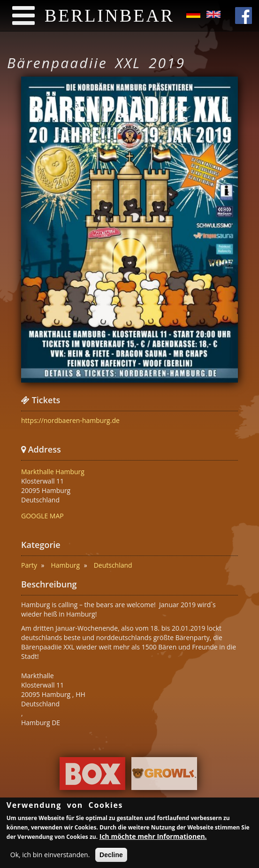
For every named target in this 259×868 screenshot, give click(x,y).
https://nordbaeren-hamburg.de (70, 420)
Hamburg (66, 565)
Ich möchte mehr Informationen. (153, 838)
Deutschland (113, 565)
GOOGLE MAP (42, 516)
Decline (111, 856)
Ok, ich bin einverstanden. (50, 856)
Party (29, 565)
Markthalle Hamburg (53, 472)
